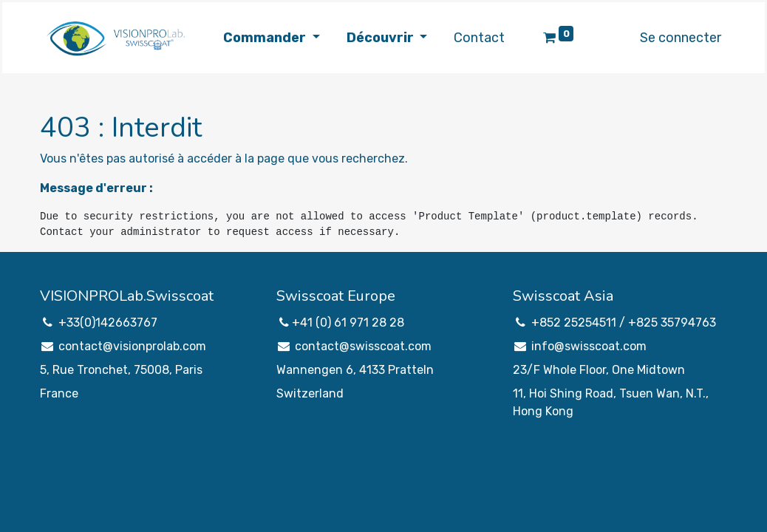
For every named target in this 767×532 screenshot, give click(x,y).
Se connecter (681, 38)
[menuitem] (479, 38)
